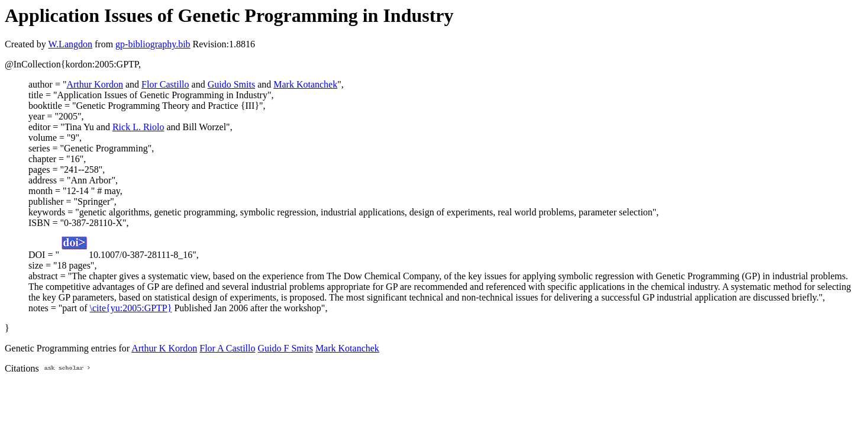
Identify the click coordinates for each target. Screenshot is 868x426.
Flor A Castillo (227, 348)
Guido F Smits (285, 348)
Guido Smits (231, 84)
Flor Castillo (165, 84)
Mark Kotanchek (305, 84)
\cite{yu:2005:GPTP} (131, 308)
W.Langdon (70, 44)
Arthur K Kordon (164, 348)
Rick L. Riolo (138, 127)
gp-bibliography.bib (153, 44)
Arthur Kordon (95, 84)
